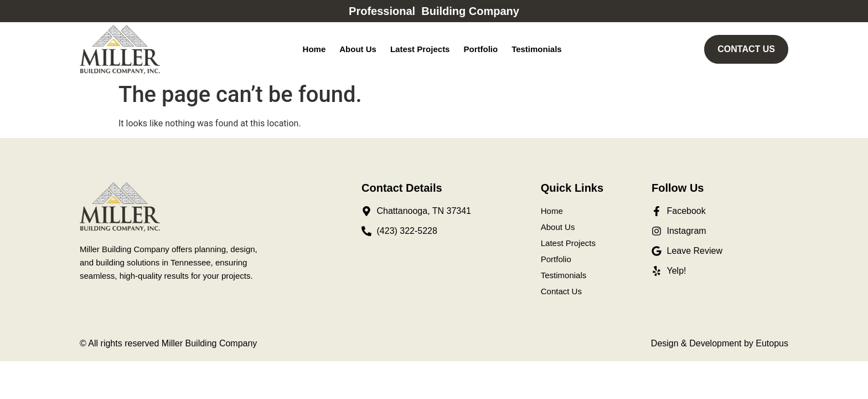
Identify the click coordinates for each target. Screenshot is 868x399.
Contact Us (561, 291)
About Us (358, 49)
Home (314, 49)
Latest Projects (420, 49)
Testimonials (537, 49)
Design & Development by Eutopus (720, 343)
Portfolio (480, 49)
